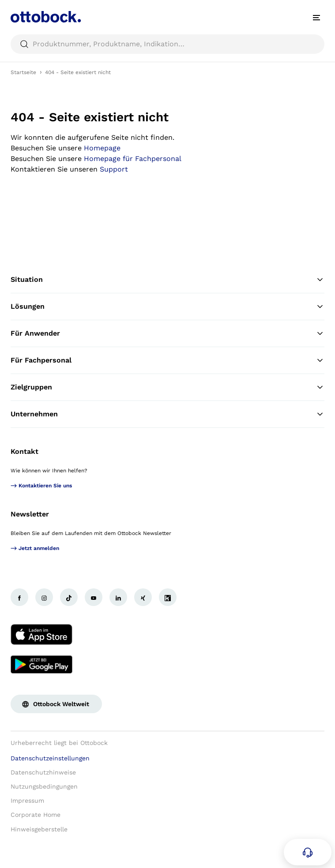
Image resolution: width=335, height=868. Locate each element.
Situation (167, 280)
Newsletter (30, 514)
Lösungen (167, 307)
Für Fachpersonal (167, 360)
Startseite (23, 72)
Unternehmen (167, 414)
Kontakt (24, 451)
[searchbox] (167, 44)
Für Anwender (167, 333)
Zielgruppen (167, 387)
